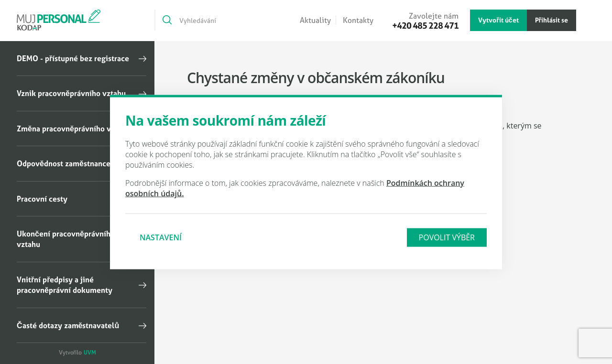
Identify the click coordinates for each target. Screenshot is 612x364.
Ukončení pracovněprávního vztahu (66, 239)
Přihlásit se (552, 20)
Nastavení (161, 237)
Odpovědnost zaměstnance (64, 163)
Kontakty (358, 20)
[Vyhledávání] (212, 20)
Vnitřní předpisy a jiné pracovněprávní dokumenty (65, 285)
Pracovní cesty (42, 199)
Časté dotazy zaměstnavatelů (68, 325)
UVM (90, 353)
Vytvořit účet (498, 20)
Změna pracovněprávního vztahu (73, 128)
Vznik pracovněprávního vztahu (71, 93)
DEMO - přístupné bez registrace (73, 58)
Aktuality (315, 20)
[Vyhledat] (166, 20)
